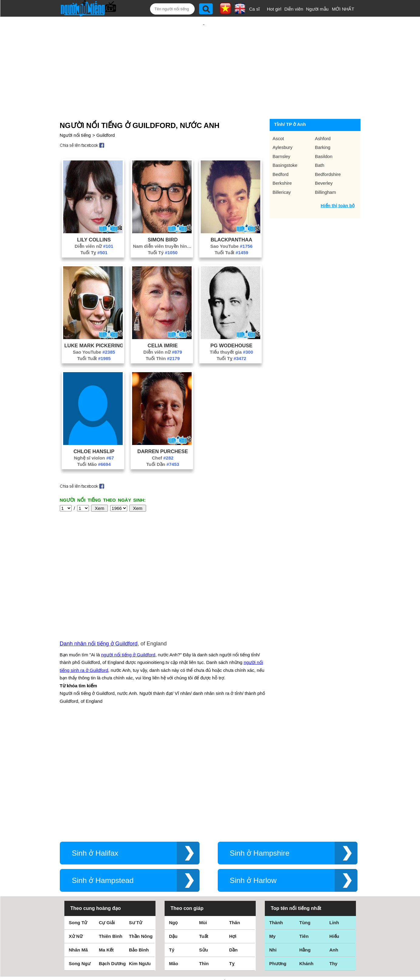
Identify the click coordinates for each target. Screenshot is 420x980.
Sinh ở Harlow (253, 770)
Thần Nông (141, 825)
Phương (278, 853)
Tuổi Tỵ (94, 233)
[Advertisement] (204, 57)
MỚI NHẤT (343, 9)
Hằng (305, 839)
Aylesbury (283, 128)
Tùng (305, 812)
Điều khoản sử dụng (210, 914)
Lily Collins (94, 220)
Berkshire (282, 163)
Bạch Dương (113, 853)
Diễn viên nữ (94, 226)
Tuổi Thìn (163, 339)
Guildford (106, 115)
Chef (163, 438)
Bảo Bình (139, 839)
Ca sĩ (254, 9)
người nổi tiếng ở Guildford (128, 589)
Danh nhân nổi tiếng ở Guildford (99, 578)
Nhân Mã (79, 839)
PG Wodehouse (231, 326)
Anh (334, 839)
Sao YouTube (231, 226)
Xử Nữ (76, 825)
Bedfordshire (328, 155)
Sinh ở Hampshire (260, 742)
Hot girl (274, 9)
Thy (334, 853)
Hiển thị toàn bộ (338, 186)
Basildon (324, 137)
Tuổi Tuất (232, 233)
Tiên (304, 825)
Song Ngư (80, 853)
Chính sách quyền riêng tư (210, 946)
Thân (235, 812)
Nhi (273, 839)
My (273, 825)
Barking (323, 128)
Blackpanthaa (231, 220)
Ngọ (174, 812)
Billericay (282, 172)
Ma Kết (106, 839)
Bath (320, 145)
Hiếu (334, 825)
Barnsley (282, 137)
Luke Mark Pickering (94, 326)
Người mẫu (317, 9)
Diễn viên (294, 9)
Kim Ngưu (140, 853)
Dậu (173, 825)
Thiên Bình (111, 825)
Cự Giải (107, 812)
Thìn (204, 853)
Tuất (204, 825)
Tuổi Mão (94, 445)
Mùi (203, 812)
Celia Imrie (163, 326)
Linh (334, 812)
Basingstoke (285, 145)
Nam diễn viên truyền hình (163, 226)
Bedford (281, 155)
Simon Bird (163, 220)
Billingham (325, 172)
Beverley (324, 163)
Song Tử (78, 812)
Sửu (204, 839)
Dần (234, 839)
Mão (174, 853)
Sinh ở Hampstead (103, 770)
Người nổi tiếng (75, 115)
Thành (276, 812)
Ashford (323, 119)
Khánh (307, 853)
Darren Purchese (163, 432)
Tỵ (232, 853)
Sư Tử (136, 812)
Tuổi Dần (162, 445)
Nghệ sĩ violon (94, 438)
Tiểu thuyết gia (231, 332)
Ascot (278, 119)
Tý (172, 839)
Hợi (233, 825)
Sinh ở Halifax (95, 742)
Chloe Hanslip (94, 432)
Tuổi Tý (163, 233)
